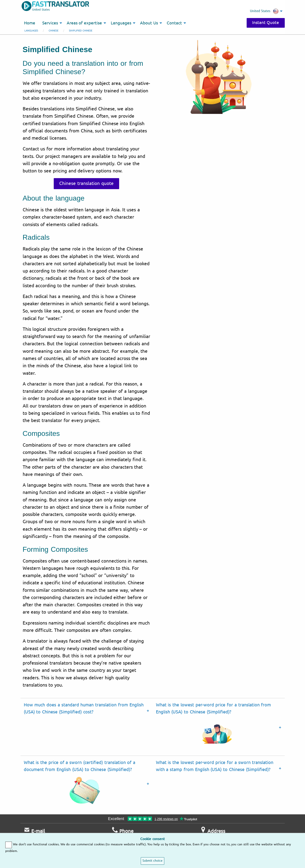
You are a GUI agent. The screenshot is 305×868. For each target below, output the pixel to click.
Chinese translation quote (86, 183)
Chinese (54, 31)
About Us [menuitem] (149, 23)
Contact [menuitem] (174, 23)
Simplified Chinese (81, 31)
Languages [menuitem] (121, 23)
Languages (31, 31)
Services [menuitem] (50, 23)
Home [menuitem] (30, 23)
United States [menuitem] (264, 11)
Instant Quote (266, 23)
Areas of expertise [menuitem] (84, 23)
